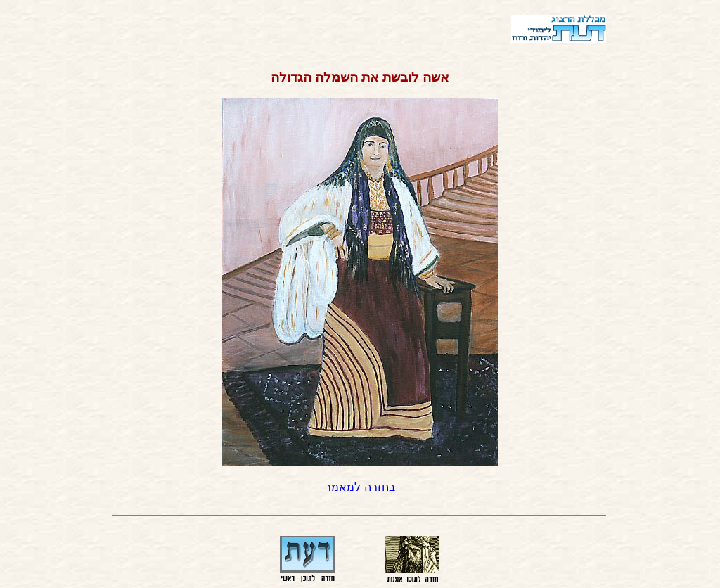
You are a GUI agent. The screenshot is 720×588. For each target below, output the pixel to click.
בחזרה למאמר (360, 487)
